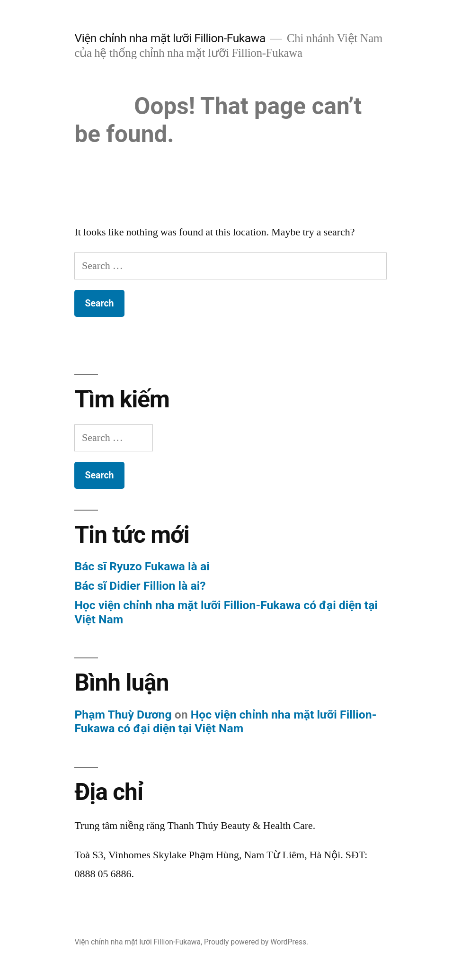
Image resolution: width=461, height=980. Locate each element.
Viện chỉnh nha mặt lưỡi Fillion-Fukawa (170, 38)
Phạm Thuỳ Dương (123, 715)
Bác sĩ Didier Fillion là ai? (140, 586)
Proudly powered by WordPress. (256, 942)
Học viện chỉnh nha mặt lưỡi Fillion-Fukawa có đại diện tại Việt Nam (225, 722)
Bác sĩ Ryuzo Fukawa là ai (142, 566)
